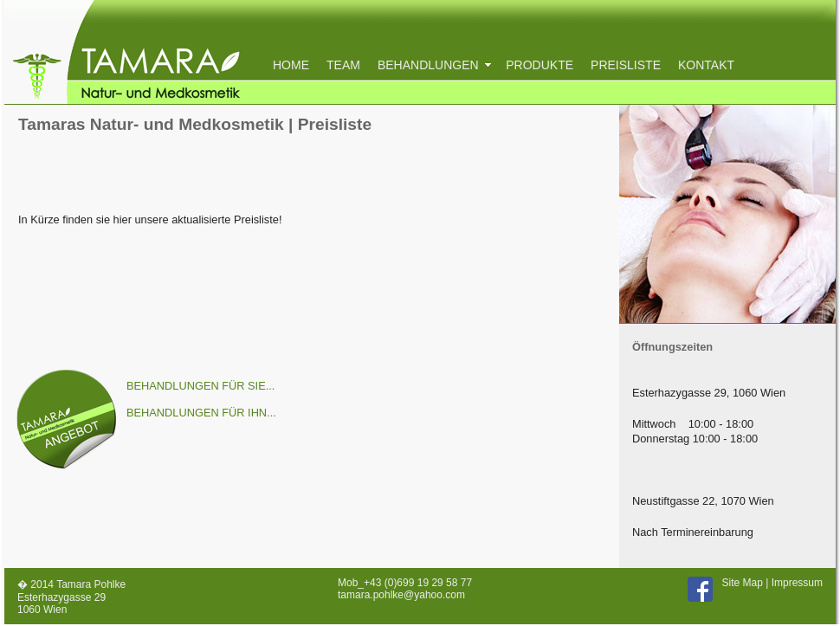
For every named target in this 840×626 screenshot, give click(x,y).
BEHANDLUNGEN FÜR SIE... (200, 386)
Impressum (797, 583)
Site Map (743, 583)
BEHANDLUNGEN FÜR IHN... (201, 413)
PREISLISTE (626, 65)
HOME (291, 65)
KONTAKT (706, 65)
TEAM (343, 65)
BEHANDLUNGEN (433, 65)
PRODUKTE (540, 65)
